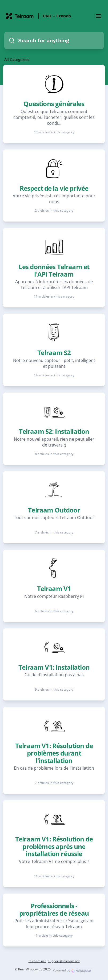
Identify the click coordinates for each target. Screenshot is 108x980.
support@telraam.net (64, 961)
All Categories (17, 59)
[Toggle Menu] (98, 16)
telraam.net (37, 961)
